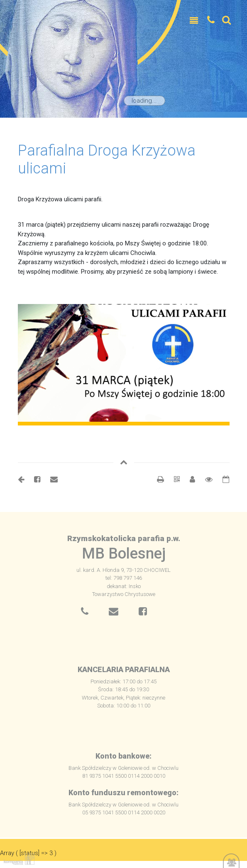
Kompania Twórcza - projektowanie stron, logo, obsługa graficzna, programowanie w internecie (17, 859)
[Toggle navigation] (194, 21)
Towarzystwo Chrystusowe (124, 594)
